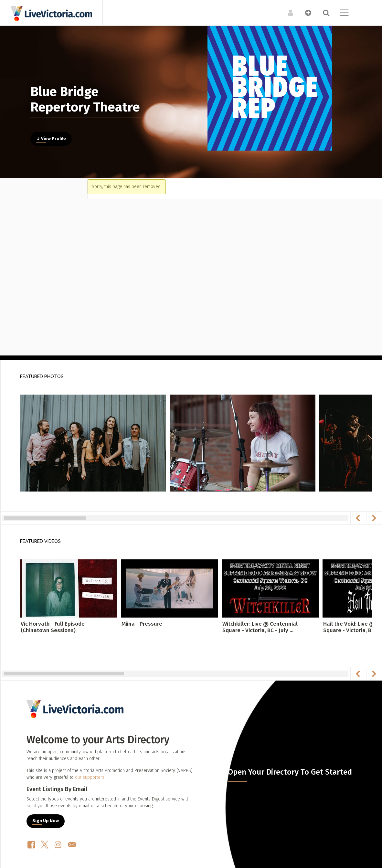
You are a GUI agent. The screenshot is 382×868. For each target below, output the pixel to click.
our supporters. (90, 777)
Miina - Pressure (142, 624)
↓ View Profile (51, 139)
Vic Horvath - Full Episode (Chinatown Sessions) (53, 627)
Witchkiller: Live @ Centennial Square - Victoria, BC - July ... (260, 627)
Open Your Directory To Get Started (290, 772)
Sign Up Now (46, 821)
